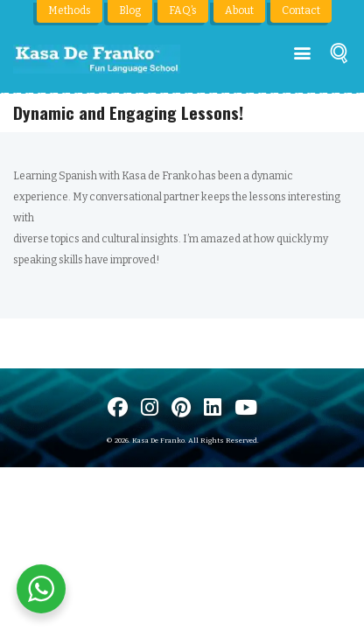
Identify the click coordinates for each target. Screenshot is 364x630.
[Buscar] (339, 56)
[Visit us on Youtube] (246, 407)
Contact (301, 10)
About (239, 10)
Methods (70, 10)
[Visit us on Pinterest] (181, 407)
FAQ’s (183, 10)
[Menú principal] (302, 54)
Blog (130, 10)
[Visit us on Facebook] (118, 407)
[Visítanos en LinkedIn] (213, 407)
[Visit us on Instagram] (150, 407)
